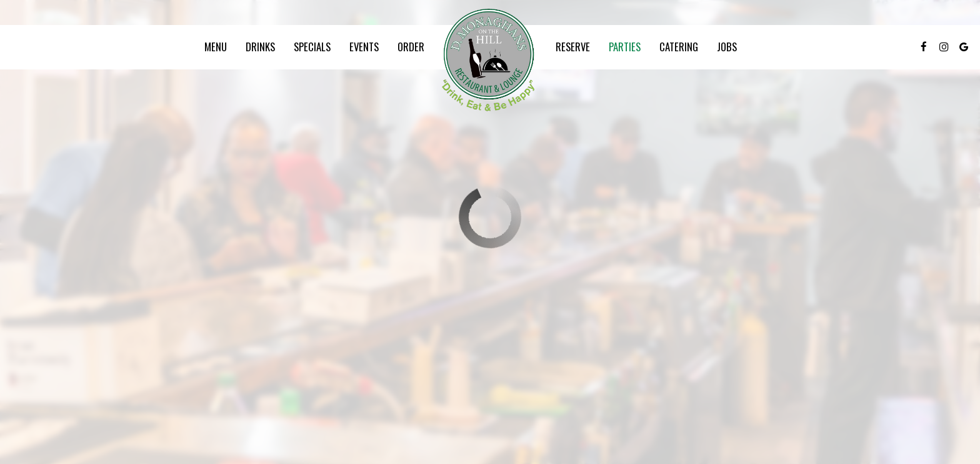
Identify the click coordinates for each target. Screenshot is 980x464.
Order (411, 47)
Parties (625, 47)
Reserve (573, 47)
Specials (312, 47)
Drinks (260, 47)
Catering (679, 47)
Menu (216, 47)
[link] (490, 61)
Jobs (727, 47)
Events (364, 47)
